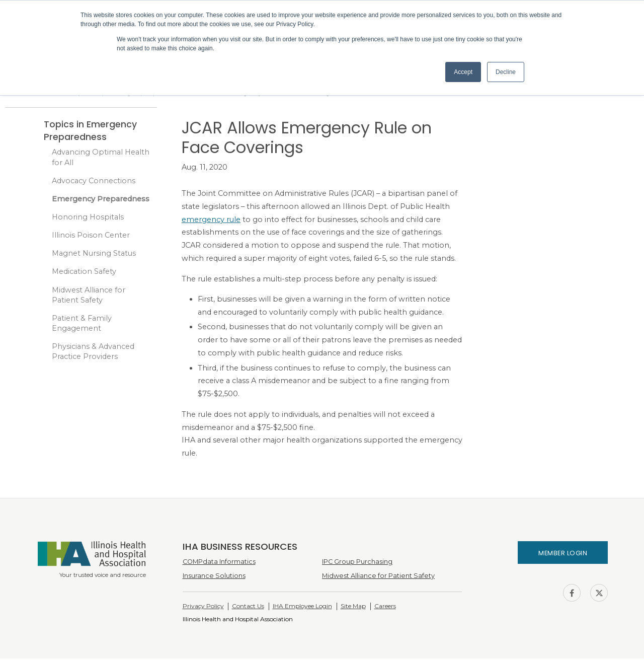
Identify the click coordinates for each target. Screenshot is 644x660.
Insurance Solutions (214, 577)
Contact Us (248, 607)
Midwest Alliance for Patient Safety (89, 297)
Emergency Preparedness (101, 200)
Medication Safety (84, 273)
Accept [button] (463, 72)
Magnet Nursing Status (94, 255)
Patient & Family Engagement (82, 325)
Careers (385, 607)
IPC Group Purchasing (357, 563)
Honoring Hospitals (88, 218)
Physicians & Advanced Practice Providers (93, 353)
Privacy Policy (203, 607)
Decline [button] (506, 72)
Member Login (563, 555)
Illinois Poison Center (91, 237)
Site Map (353, 607)
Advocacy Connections (94, 182)
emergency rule (211, 221)
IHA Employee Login (302, 607)
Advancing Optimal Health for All (101, 159)
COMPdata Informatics (219, 563)
